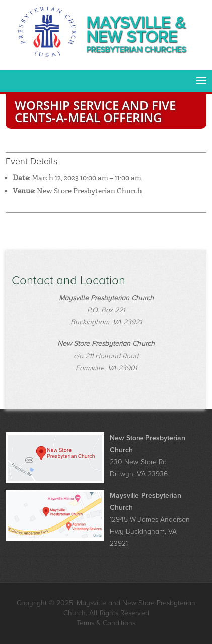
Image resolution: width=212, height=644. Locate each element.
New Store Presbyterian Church (89, 191)
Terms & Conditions (106, 623)
